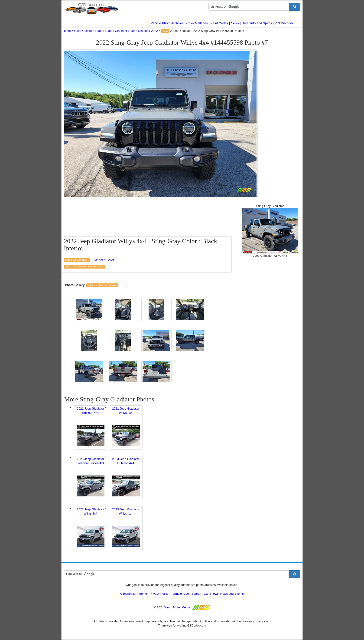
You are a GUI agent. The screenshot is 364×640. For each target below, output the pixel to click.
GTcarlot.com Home (134, 594)
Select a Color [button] (105, 260)
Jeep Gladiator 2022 (144, 31)
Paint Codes (219, 23)
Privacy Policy (159, 594)
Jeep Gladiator (117, 31)
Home (67, 31)
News (235, 23)
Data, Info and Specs (257, 23)
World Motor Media (177, 607)
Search (196, 594)
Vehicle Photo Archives (167, 23)
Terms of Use (180, 594)
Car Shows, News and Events (224, 594)
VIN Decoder (284, 23)
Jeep (101, 31)
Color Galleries (197, 23)
